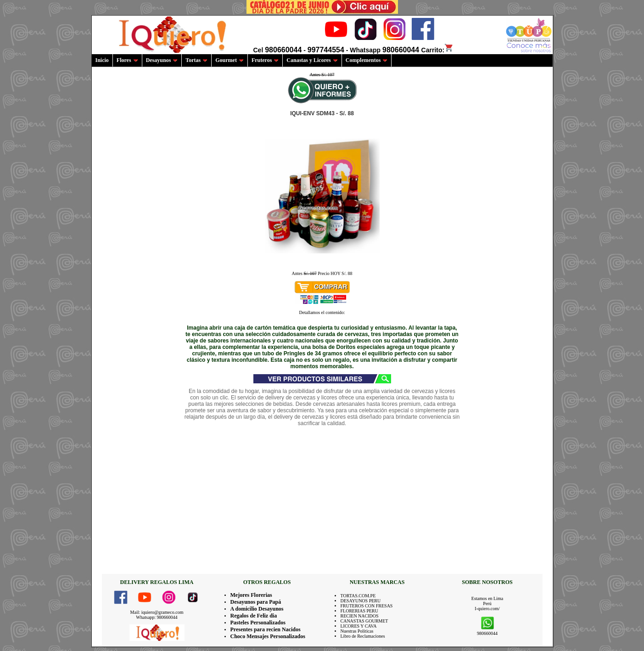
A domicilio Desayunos (257, 609)
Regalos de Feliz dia (254, 616)
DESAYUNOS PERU (361, 601)
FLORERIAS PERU (360, 611)
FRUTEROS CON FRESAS (367, 606)
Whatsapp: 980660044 (157, 617)
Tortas (196, 60)
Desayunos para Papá (256, 602)
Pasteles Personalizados (258, 623)
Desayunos (162, 60)
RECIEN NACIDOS (360, 616)
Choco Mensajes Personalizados (268, 636)
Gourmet (230, 60)
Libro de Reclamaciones (363, 636)
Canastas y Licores (312, 60)
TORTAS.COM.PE (358, 596)
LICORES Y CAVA (359, 626)
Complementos (367, 60)
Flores (127, 60)
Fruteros (265, 60)
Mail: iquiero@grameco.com (157, 612)
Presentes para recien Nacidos (266, 629)
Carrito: (438, 50)
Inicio (102, 60)
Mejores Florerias (251, 595)
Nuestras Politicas (357, 631)
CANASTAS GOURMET (364, 621)
